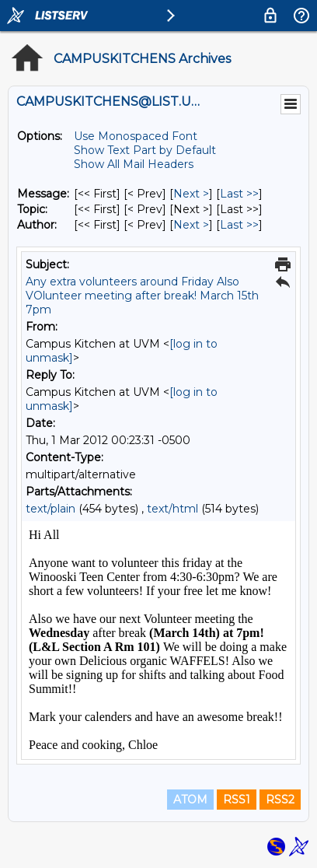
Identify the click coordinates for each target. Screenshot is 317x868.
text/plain (51, 509)
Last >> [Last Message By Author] (239, 225)
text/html (172, 509)
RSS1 (237, 800)
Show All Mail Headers (134, 164)
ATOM (190, 800)
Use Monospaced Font (136, 136)
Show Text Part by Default (145, 150)
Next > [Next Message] (191, 194)
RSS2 (280, 800)
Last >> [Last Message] (239, 194)
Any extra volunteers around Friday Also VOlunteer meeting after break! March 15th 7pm (142, 296)
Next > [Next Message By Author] (191, 225)
